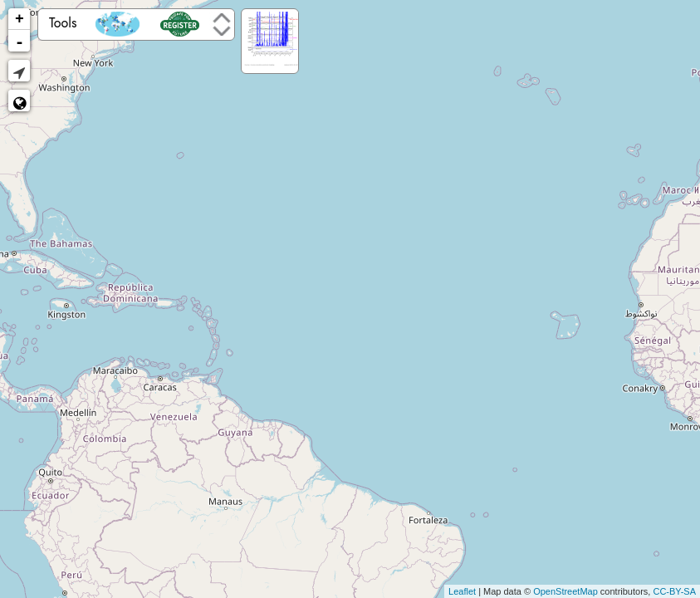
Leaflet (462, 591)
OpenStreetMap (565, 591)
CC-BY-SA (674, 591)
